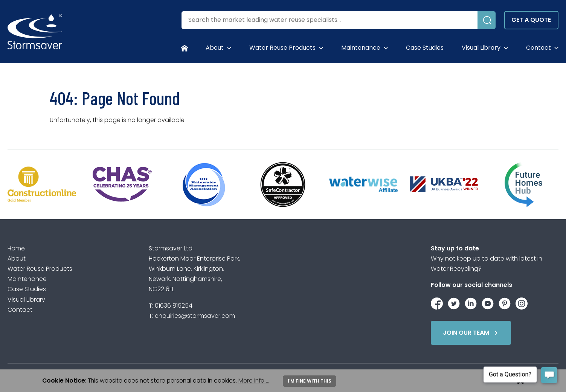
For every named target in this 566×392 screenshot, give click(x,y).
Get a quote (531, 20)
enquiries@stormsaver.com (195, 316)
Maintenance (361, 48)
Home (16, 248)
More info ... (254, 381)
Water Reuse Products (282, 48)
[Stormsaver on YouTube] (488, 302)
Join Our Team (471, 333)
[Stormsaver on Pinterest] (505, 302)
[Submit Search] (487, 20)
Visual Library (481, 48)
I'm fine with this (310, 381)
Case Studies (425, 48)
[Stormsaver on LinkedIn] (471, 302)
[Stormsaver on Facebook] (437, 302)
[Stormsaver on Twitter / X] (454, 302)
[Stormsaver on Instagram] (522, 302)
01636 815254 (174, 306)
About (215, 48)
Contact (539, 48)
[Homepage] (185, 48)
